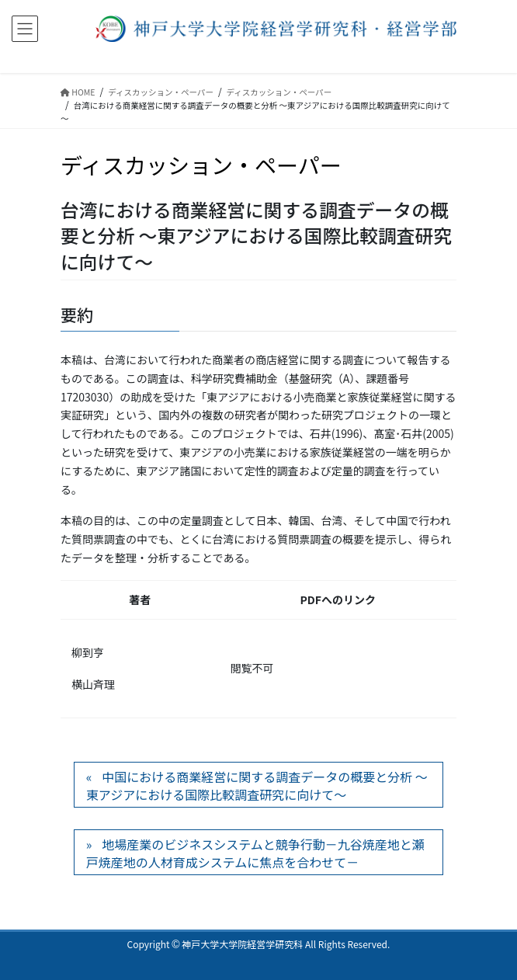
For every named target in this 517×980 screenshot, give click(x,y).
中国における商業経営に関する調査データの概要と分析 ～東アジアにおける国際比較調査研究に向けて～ (257, 785)
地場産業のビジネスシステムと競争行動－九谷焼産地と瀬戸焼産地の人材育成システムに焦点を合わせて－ (255, 853)
